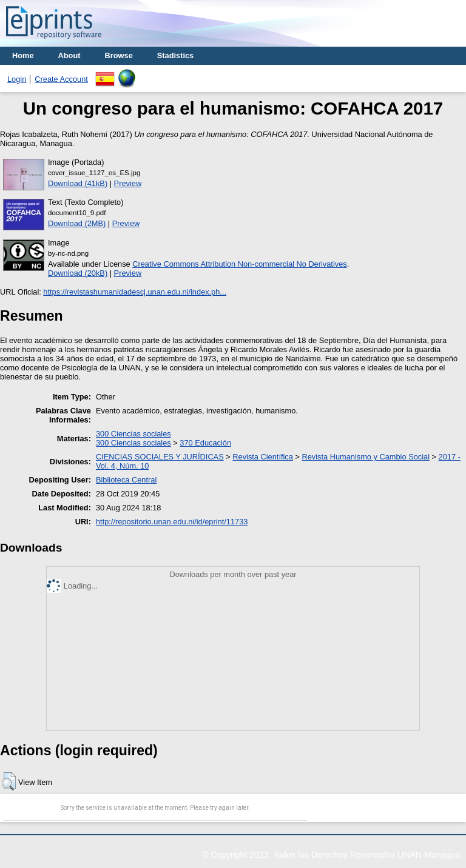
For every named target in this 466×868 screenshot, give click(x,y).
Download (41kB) (78, 183)
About (69, 55)
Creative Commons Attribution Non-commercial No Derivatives (239, 264)
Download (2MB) (77, 223)
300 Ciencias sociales (133, 434)
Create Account (61, 79)
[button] (9, 781)
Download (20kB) (78, 273)
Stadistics (175, 55)
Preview (128, 183)
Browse (119, 55)
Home (23, 55)
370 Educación (205, 443)
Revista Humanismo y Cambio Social (366, 457)
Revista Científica (263, 457)
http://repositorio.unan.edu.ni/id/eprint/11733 (172, 522)
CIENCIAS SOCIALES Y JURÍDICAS (160, 457)
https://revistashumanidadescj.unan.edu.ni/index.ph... (135, 292)
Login (17, 79)
